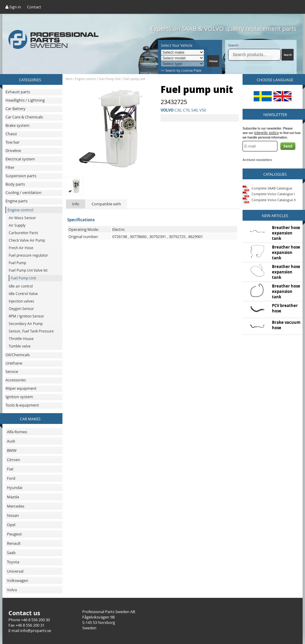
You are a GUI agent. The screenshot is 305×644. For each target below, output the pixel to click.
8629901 (196, 237)
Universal (15, 571)
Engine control (85, 79)
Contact (34, 7)
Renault (14, 543)
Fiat (10, 469)
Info (76, 204)
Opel (11, 525)
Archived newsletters (257, 160)
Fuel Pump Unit (110, 79)
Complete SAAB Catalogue (272, 188)
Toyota (13, 562)
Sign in (13, 7)
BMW (12, 450)
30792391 (158, 237)
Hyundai (15, 487)
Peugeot (14, 534)
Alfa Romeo (17, 432)
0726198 (120, 237)
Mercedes (16, 506)
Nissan (13, 515)
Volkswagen (18, 580)
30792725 (177, 237)
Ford (11, 478)
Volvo (12, 590)
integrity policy (267, 133)
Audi (11, 441)
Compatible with (106, 204)
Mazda (13, 497)
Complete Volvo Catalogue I (269, 194)
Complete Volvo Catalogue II (269, 200)
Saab (11, 553)
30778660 (138, 237)
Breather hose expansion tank (286, 233)
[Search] (254, 55)
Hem (69, 79)
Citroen (14, 460)
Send (288, 146)
